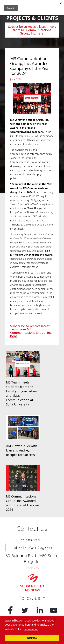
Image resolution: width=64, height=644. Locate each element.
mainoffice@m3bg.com (32, 547)
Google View (32, 568)
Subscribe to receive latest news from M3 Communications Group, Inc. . (32, 30)
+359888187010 (32, 540)
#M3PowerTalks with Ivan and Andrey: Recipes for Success (22, 450)
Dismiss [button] (32, 638)
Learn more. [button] (31, 629)
